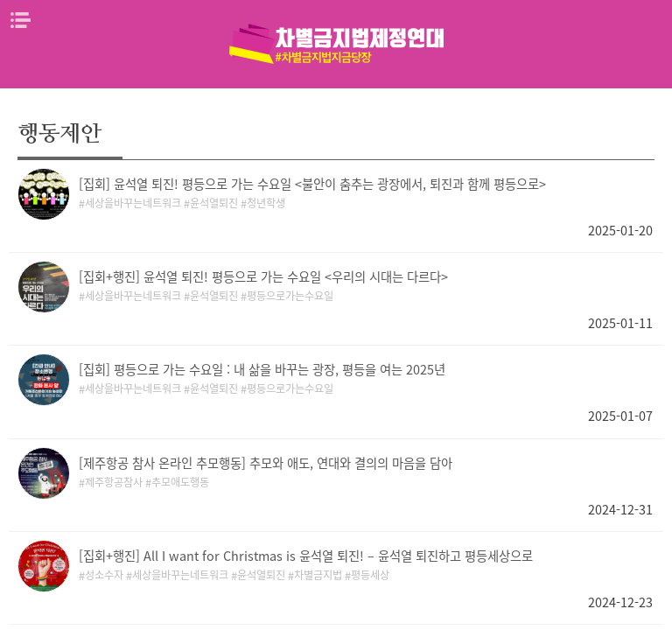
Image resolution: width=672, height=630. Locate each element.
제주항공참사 (114, 482)
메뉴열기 (20, 20)
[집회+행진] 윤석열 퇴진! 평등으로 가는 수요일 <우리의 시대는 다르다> (263, 276)
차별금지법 (318, 575)
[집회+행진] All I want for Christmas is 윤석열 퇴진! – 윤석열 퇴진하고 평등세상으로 (306, 556)
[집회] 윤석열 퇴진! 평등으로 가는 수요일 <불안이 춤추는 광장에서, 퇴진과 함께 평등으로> (312, 184)
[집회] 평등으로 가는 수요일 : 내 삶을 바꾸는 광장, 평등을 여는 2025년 (262, 369)
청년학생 (266, 203)
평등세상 (370, 575)
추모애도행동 (180, 482)
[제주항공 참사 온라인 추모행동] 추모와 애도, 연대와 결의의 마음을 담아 (266, 463)
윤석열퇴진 (214, 203)
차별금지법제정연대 (336, 44)
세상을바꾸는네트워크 (133, 203)
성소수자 (104, 575)
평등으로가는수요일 (290, 296)
